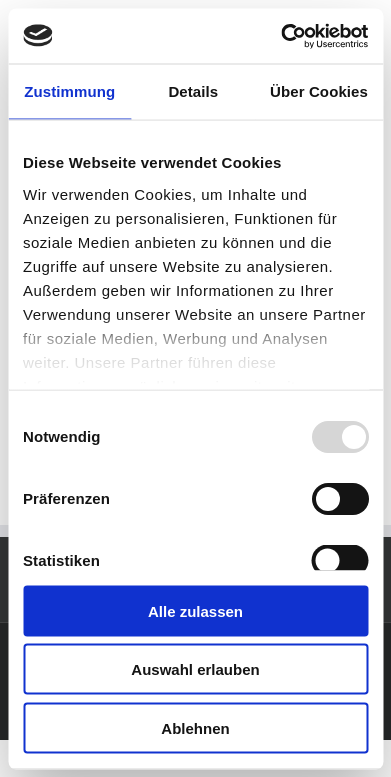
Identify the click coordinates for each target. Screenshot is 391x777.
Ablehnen (195, 727)
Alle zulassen (195, 610)
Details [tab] (193, 91)
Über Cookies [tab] (319, 91)
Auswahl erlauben (195, 669)
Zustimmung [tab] (69, 91)
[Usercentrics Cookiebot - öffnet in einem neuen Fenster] (281, 36)
